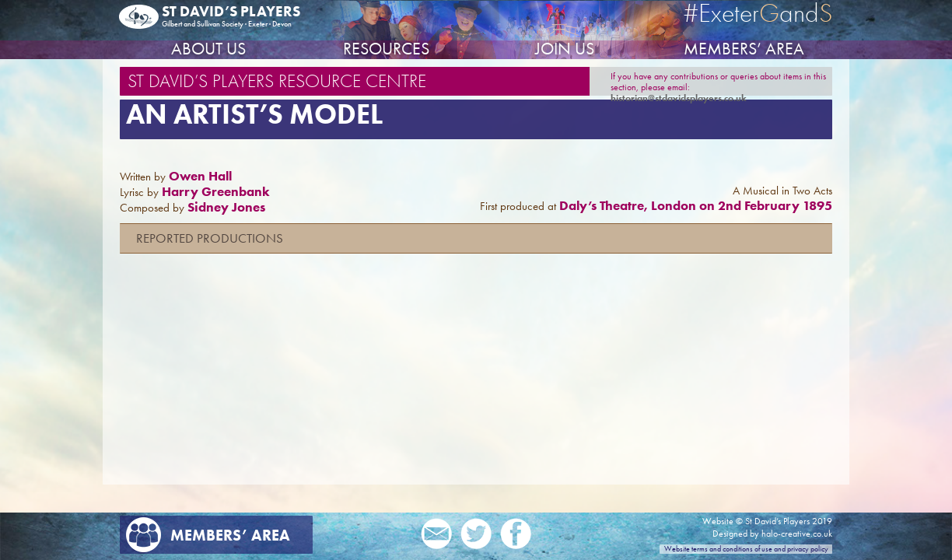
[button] (476, 238)
